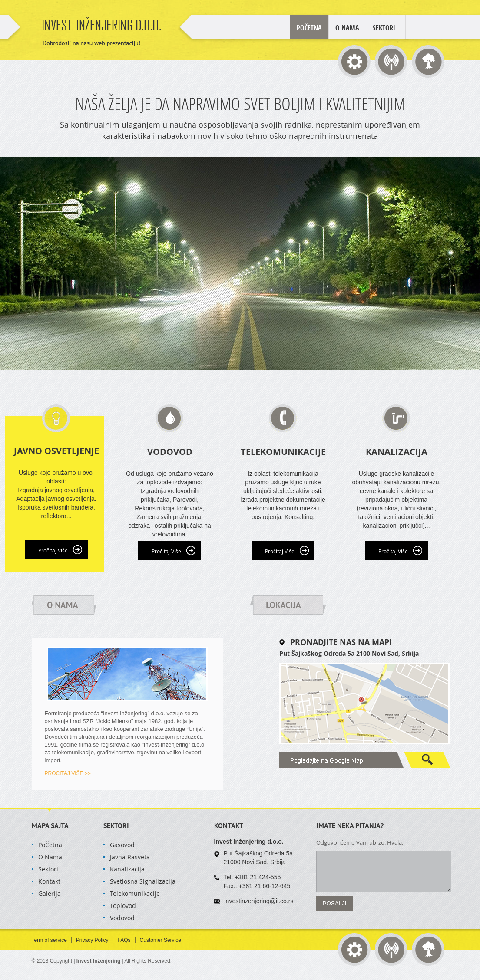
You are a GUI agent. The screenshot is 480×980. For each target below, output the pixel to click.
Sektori (384, 28)
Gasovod (122, 845)
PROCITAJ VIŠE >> (68, 773)
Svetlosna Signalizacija (143, 881)
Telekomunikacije (135, 893)
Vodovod (122, 918)
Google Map (365, 760)
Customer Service (161, 940)
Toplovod (123, 906)
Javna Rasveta (130, 857)
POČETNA (309, 28)
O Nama (347, 28)
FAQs (124, 940)
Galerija (50, 893)
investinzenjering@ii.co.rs (259, 901)
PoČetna (50, 845)
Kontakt (49, 881)
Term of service (49, 940)
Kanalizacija (127, 869)
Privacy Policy (92, 940)
